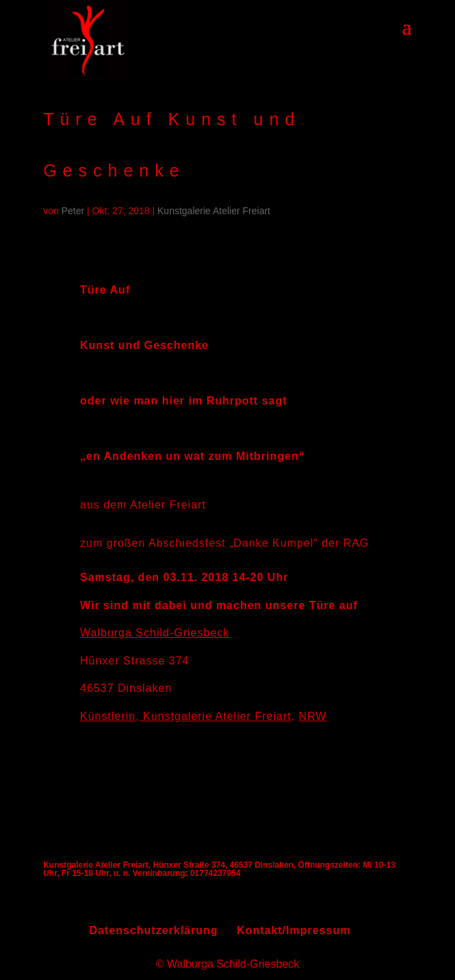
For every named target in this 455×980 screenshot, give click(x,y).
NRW (313, 716)
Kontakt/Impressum (294, 930)
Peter (73, 211)
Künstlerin (108, 716)
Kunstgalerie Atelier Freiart (214, 211)
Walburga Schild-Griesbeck (155, 633)
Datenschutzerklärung (154, 930)
